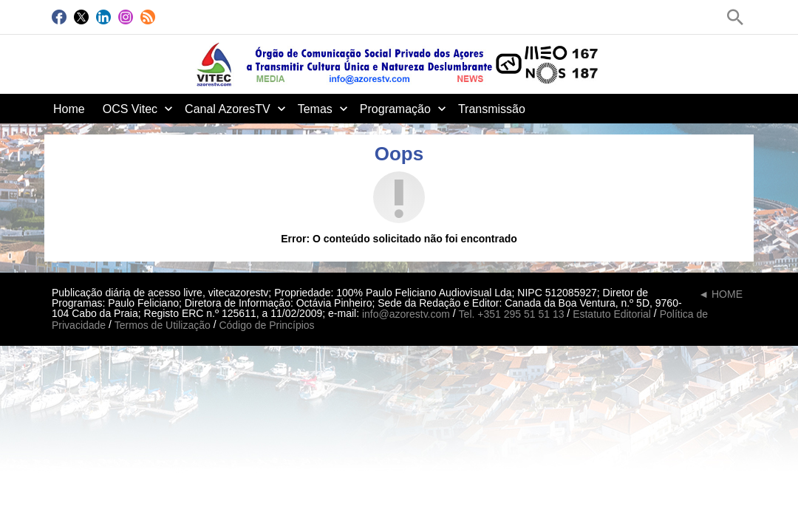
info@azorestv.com (406, 314)
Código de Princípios (266, 326)
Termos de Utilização (163, 326)
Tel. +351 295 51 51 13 (512, 314)
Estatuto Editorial (612, 314)
